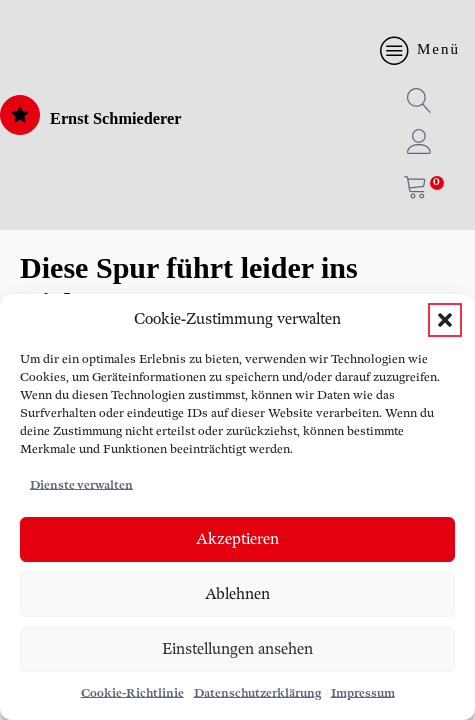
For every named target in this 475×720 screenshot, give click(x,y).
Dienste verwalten (81, 485)
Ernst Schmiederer (116, 118)
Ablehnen (237, 594)
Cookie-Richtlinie (132, 693)
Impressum (363, 693)
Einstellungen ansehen (237, 649)
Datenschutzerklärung (257, 693)
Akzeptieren (237, 539)
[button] (445, 320)
